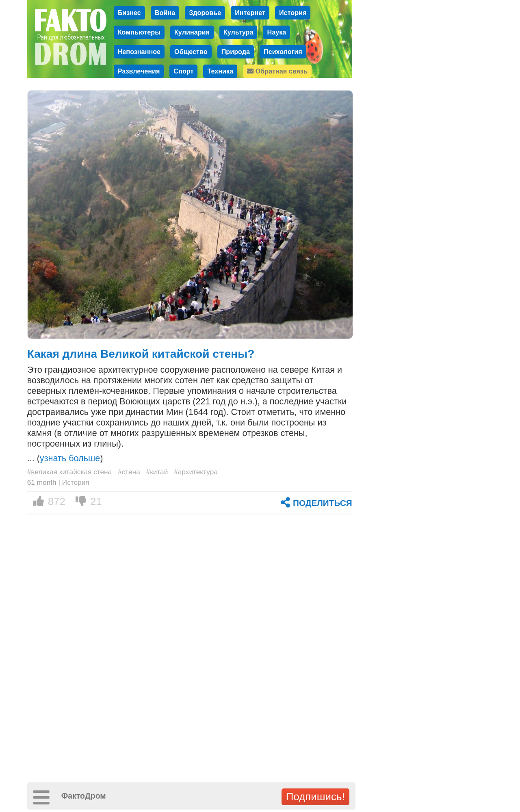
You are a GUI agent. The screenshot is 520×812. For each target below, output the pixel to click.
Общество (191, 52)
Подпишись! (315, 797)
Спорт (183, 71)
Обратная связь (277, 71)
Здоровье (205, 13)
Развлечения (139, 71)
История (293, 13)
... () (65, 458)
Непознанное (139, 52)
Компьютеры (139, 32)
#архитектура (196, 472)
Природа (236, 52)
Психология (283, 52)
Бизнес (129, 13)
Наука (276, 32)
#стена (129, 472)
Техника (220, 71)
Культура (238, 32)
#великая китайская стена (70, 472)
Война (165, 13)
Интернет (250, 13)
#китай (157, 472)
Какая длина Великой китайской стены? (141, 354)
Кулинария (192, 32)
